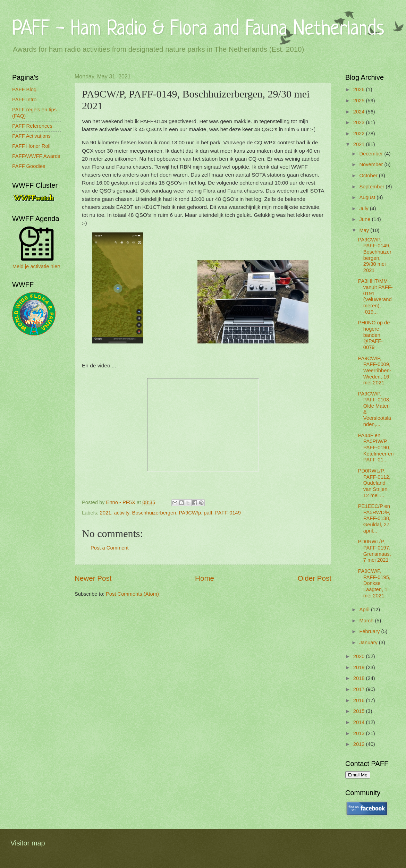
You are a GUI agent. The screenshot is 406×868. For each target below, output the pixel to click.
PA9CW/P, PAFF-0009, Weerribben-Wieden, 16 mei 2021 (375, 371)
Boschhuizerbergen (154, 513)
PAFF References (32, 126)
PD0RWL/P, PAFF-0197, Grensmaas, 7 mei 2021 (375, 551)
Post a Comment (110, 548)
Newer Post (93, 578)
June (365, 219)
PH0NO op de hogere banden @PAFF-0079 (374, 335)
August (368, 197)
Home (205, 578)
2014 (360, 722)
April (365, 610)
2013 (360, 733)
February (370, 631)
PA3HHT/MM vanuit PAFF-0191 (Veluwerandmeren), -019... (375, 296)
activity (122, 513)
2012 (360, 744)
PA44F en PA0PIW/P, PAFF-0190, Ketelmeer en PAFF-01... (376, 448)
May (365, 230)
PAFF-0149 (228, 513)
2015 (360, 711)
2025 (360, 101)
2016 (360, 700)
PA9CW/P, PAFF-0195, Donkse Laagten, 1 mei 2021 (374, 583)
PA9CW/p (190, 513)
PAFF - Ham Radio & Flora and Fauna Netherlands (198, 29)
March (367, 621)
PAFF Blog (24, 90)
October (369, 176)
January (369, 643)
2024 (360, 112)
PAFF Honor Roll (31, 146)
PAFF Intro (24, 100)
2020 (360, 656)
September (372, 187)
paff (208, 513)
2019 (360, 667)
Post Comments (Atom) (132, 594)
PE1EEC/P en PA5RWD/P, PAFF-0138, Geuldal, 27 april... (374, 518)
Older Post (315, 578)
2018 (360, 678)
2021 (106, 513)
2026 (360, 90)
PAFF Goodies (29, 166)
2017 (360, 689)
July (364, 209)
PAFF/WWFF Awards (36, 156)
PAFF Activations (31, 136)
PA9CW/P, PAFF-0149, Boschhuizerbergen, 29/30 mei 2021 (375, 255)
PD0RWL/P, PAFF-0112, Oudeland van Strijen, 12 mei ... (374, 483)
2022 (360, 134)
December (372, 154)
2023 (360, 122)
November (372, 164)
